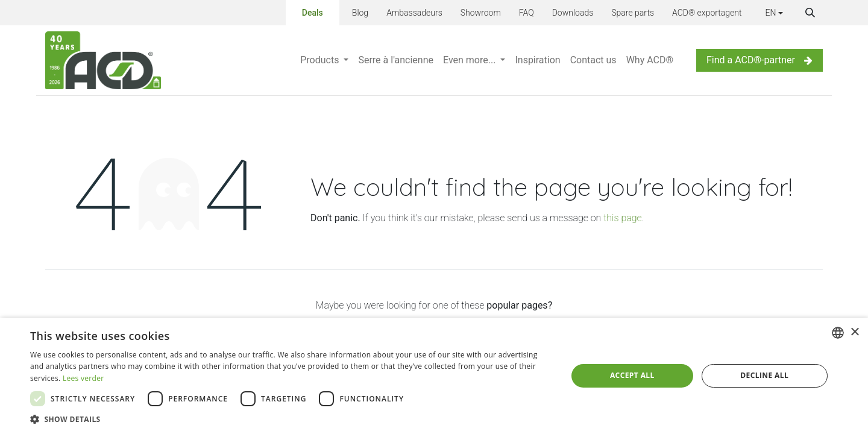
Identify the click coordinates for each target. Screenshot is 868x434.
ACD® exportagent (707, 13)
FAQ (527, 13)
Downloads (573, 13)
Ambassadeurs (414, 13)
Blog (360, 13)
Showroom (481, 13)
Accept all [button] (632, 375)
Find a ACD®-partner (759, 60)
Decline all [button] (764, 375)
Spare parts (633, 13)
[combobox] (838, 333)
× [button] (854, 332)
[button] (810, 13)
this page (622, 218)
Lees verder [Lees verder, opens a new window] (83, 378)
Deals (313, 11)
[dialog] (434, 376)
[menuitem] (324, 60)
